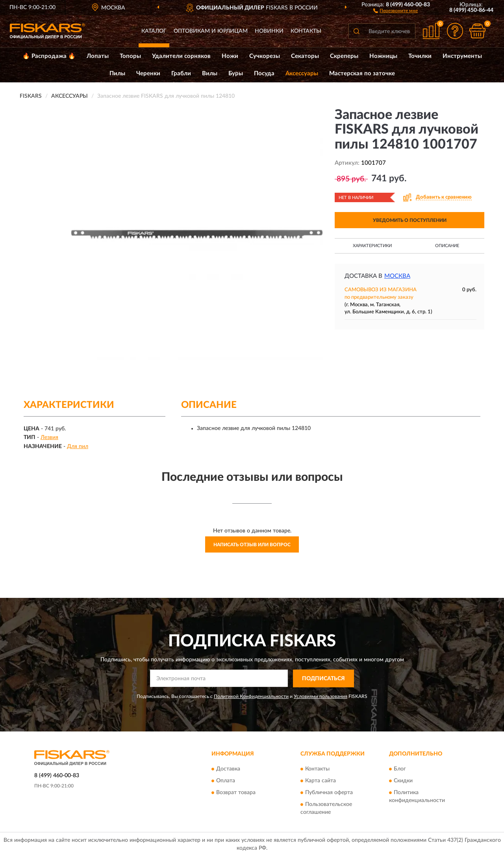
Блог (400, 769)
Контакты (306, 31)
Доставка (228, 769)
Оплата (226, 781)
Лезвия (49, 437)
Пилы (117, 74)
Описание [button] (447, 246)
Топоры (130, 56)
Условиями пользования (321, 696)
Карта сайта (321, 781)
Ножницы (383, 56)
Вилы (210, 74)
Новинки (269, 31)
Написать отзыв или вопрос (252, 545)
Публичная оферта (329, 793)
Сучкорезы (265, 56)
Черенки (148, 74)
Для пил (78, 447)
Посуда (264, 74)
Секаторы (305, 56)
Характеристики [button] (372, 246)
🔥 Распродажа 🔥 (49, 56)
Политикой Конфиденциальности (251, 696)
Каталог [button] (154, 31)
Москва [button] (397, 276)
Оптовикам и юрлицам (211, 31)
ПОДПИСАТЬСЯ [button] (323, 679)
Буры (236, 74)
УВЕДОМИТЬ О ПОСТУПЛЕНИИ (410, 220)
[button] (396, 10)
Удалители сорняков (181, 56)
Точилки (420, 56)
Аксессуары (302, 74)
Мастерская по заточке (362, 74)
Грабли (181, 74)
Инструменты (462, 56)
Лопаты (98, 56)
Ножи (230, 56)
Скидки (403, 781)
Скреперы (344, 56)
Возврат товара (236, 793)
